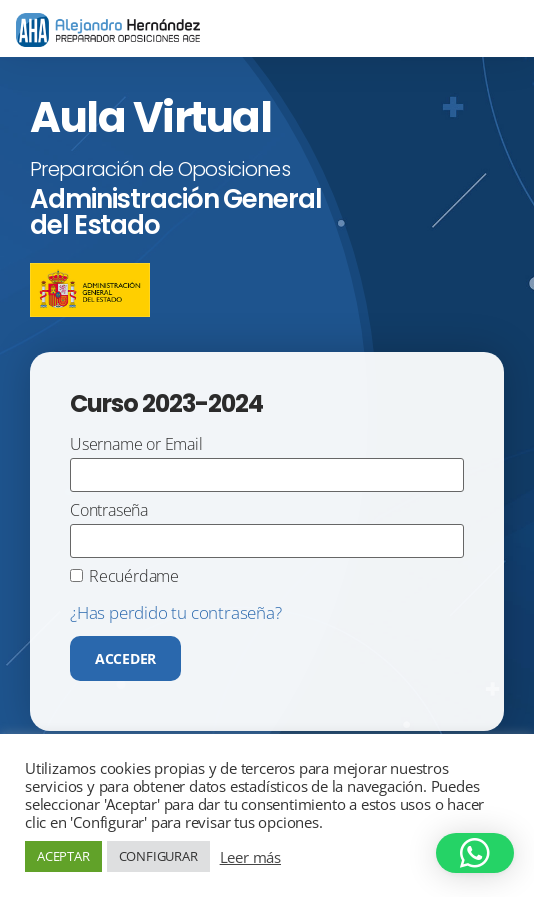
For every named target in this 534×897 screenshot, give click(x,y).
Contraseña (109, 511)
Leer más (250, 857)
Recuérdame (134, 577)
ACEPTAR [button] (63, 856)
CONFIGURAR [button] (158, 856)
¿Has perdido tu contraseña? (176, 612)
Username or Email (136, 445)
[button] (475, 853)
